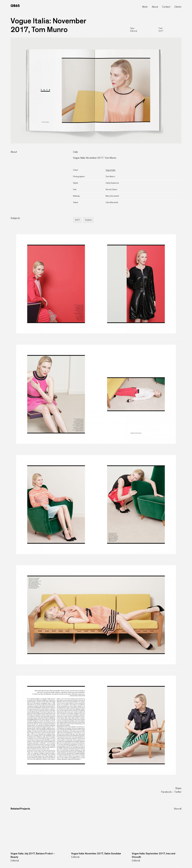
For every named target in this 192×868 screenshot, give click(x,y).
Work (145, 7)
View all (178, 809)
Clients (178, 7)
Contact (166, 7)
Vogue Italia (111, 170)
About (155, 7)
